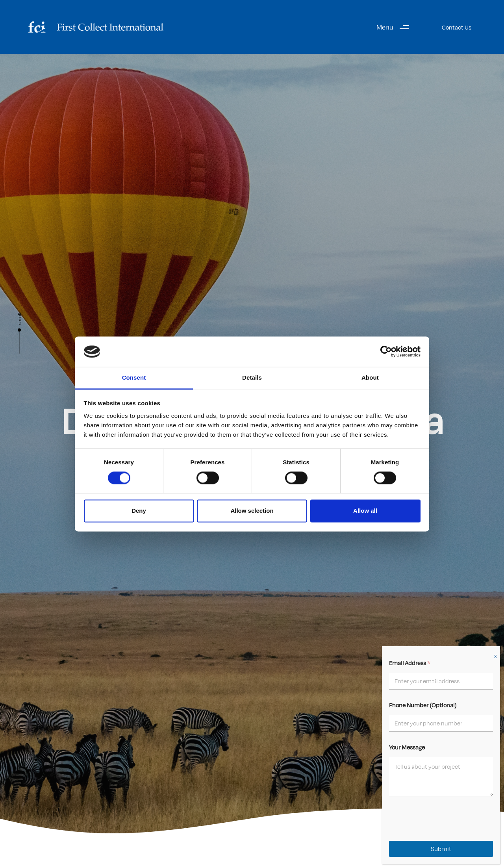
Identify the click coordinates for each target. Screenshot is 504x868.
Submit (441, 849)
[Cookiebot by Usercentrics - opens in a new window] (386, 352)
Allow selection (252, 511)
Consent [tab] (134, 377)
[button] (396, 27)
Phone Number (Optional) (423, 705)
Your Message (407, 747)
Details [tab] (252, 377)
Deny (139, 511)
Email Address (410, 663)
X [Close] (496, 657)
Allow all (365, 511)
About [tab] (370, 377)
